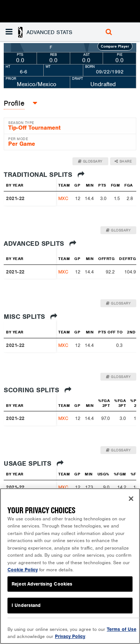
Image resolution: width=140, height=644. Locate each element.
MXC (63, 198)
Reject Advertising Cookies (42, 584)
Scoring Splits (38, 390)
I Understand (26, 606)
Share (123, 161)
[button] (40, 32)
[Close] (131, 499)
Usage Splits (34, 463)
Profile (14, 103)
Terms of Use (122, 629)
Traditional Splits (44, 175)
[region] (70, 566)
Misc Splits (31, 317)
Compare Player (115, 46)
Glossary (90, 161)
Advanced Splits (40, 244)
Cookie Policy (23, 570)
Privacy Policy (70, 636)
